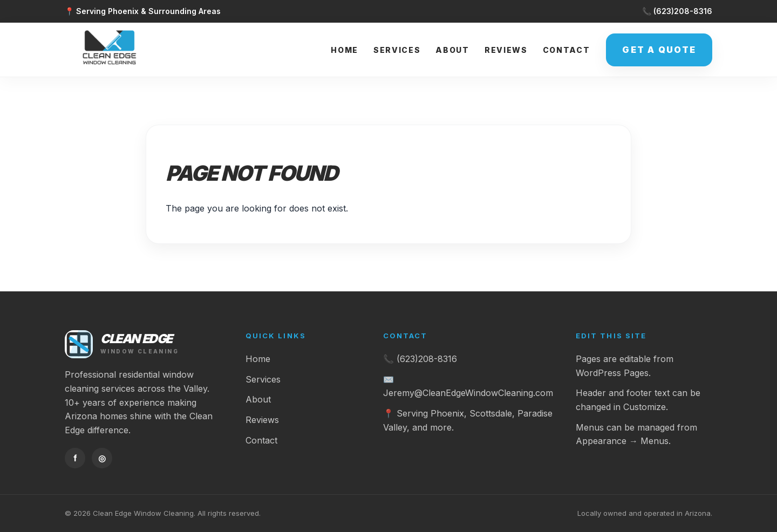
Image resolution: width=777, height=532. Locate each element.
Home (345, 50)
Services (397, 50)
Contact (567, 50)
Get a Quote (659, 50)
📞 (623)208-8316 (677, 11)
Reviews (506, 50)
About (452, 50)
